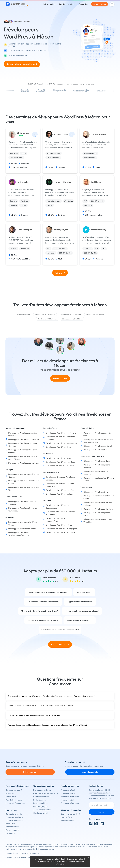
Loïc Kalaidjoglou (99, 134)
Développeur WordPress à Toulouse (61, 532)
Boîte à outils (11, 797)
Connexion (83, 4)
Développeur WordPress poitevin (60, 494)
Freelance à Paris (68, 790)
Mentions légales (12, 853)
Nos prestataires (12, 827)
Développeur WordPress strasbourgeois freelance (19, 534)
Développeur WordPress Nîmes (59, 525)
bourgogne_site (61, 230)
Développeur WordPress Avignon (97, 461)
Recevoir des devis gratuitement (22, 64)
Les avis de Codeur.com (15, 803)
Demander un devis (14, 814)
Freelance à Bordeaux (70, 803)
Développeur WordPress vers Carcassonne (58, 507)
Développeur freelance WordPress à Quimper (23, 476)
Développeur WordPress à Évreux (60, 466)
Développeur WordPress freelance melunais (98, 504)
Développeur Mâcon (23, 314)
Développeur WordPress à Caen (59, 458)
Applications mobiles (42, 810)
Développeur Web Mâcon (95, 314)
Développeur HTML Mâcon (47, 319)
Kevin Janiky (23, 182)
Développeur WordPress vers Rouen (61, 462)
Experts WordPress (24, 21)
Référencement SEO (42, 797)
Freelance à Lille (68, 800)
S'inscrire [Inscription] (102, 812)
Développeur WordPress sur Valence (23, 463)
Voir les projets (49, 4)
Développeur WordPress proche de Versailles (98, 521)
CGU (43, 853)
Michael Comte (61, 134)
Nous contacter (67, 820)
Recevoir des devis (60, 644)
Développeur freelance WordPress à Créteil (99, 497)
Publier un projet (100, 4)
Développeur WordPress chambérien (24, 439)
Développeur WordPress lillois (58, 447)
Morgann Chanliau (62, 182)
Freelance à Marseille (70, 797)
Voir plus (60, 273)
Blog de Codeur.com (14, 800)
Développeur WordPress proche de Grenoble (23, 445)
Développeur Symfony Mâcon (70, 314)
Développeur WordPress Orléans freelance (22, 503)
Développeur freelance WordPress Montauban (60, 513)
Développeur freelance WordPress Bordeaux (60, 478)
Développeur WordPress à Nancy (22, 529)
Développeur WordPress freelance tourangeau (23, 509)
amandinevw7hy (98, 230)
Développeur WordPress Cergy (96, 492)
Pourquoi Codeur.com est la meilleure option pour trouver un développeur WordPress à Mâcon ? (60, 725)
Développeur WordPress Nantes (97, 450)
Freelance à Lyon (68, 793)
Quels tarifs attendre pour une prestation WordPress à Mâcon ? (60, 715)
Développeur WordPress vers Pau (60, 490)
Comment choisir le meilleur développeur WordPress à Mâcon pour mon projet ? (60, 706)
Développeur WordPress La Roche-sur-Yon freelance (98, 441)
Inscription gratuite (67, 4)
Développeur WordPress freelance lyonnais (23, 451)
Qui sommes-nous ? (14, 790)
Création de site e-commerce (46, 793)
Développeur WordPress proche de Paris (98, 514)
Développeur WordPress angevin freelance (97, 434)
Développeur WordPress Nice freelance (96, 473)
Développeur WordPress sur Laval (98, 446)
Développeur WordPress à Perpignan (61, 529)
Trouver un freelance (14, 817)
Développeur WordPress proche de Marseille (98, 466)
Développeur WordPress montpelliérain (56, 520)
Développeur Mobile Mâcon (45, 314)
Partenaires (10, 833)
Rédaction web (39, 800)
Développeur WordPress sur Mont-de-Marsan (60, 485)
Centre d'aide (67, 817)
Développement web (42, 790)
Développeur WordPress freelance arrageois (60, 438)
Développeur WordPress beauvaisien (61, 443)
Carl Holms (96, 182)
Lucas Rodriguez (24, 230)
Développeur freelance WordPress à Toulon (99, 479)
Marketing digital (40, 806)
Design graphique (41, 803)
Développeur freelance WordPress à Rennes (23, 482)
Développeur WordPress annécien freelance (23, 434)
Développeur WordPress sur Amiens (61, 433)
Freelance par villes (70, 786)
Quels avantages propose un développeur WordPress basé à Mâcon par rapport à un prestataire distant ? (60, 696)
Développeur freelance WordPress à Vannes (23, 489)
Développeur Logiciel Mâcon (72, 319)
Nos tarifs (10, 793)
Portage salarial (12, 830)
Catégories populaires (44, 786)
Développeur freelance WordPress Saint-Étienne (23, 458)
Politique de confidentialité (30, 853)
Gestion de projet (40, 813)
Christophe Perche (22, 133)
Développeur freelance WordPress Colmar (23, 523)
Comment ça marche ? (70, 814)
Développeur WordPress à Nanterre (98, 509)
